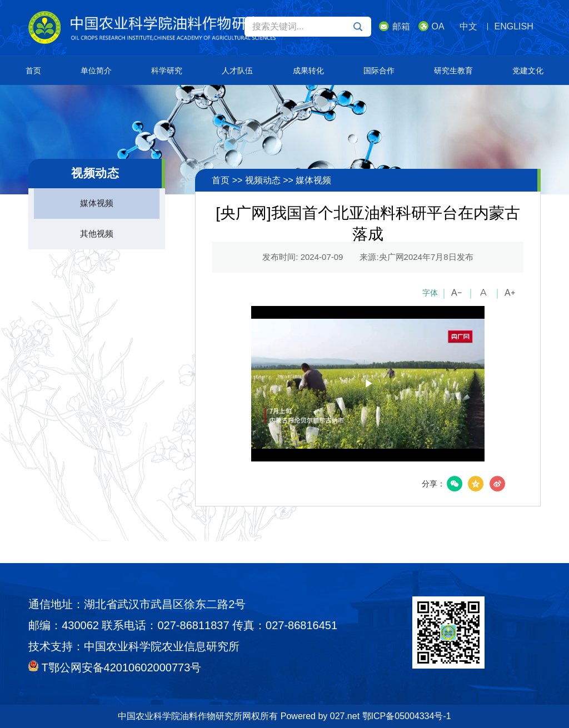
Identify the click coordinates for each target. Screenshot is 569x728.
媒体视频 (97, 203)
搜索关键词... (307, 27)
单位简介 (96, 71)
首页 (33, 71)
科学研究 (167, 71)
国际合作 (379, 71)
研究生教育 (453, 71)
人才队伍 (237, 71)
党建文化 (528, 71)
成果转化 (308, 71)
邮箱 (395, 26)
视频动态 (263, 180)
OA (431, 26)
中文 (468, 26)
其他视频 (97, 234)
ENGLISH (514, 26)
